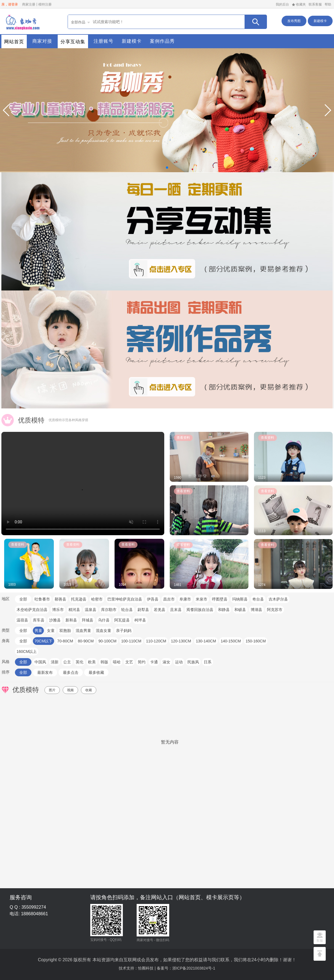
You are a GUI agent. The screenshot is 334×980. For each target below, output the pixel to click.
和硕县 (240, 610)
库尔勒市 (109, 610)
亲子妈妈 (124, 631)
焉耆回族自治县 (200, 610)
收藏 (89, 690)
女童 (51, 631)
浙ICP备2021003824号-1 (194, 968)
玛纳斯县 (240, 599)
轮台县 (127, 610)
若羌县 (160, 610)
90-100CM (108, 641)
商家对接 (42, 41)
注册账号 (104, 41)
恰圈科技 (146, 968)
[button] (6, 110)
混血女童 (104, 631)
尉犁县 (143, 610)
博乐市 (58, 610)
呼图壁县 (220, 599)
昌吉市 (169, 599)
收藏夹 (299, 4)
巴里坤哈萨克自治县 (125, 599)
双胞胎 (65, 631)
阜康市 (185, 599)
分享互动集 (73, 42)
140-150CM (231, 641)
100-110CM (131, 641)
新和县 (71, 620)
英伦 (79, 662)
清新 (55, 662)
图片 (52, 690)
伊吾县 (153, 599)
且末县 (176, 610)
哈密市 (97, 599)
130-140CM (206, 641)
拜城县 (88, 620)
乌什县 (104, 620)
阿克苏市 (275, 610)
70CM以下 (43, 641)
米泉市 (202, 599)
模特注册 (45, 4)
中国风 (40, 662)
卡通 (154, 662)
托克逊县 (79, 599)
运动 (179, 662)
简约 (142, 662)
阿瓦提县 (122, 620)
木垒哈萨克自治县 (32, 610)
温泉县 (91, 610)
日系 (208, 662)
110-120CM (156, 641)
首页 (22, 21)
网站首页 (14, 42)
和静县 (224, 610)
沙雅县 (55, 620)
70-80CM (65, 641)
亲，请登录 (10, 4)
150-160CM (256, 641)
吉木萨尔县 (278, 599)
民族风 (193, 662)
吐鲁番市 (42, 599)
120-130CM (181, 641)
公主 (67, 662)
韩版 (104, 662)
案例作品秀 (162, 41)
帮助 (328, 4)
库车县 (39, 620)
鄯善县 (60, 599)
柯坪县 (140, 620)
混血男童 (83, 631)
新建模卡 (320, 21)
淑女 (166, 662)
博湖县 (256, 610)
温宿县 (22, 620)
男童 (38, 631)
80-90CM (86, 641)
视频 (70, 690)
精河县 (74, 610)
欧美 (92, 662)
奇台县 (258, 599)
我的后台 (282, 4)
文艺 (129, 662)
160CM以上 (27, 651)
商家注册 (29, 4)
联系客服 (315, 4)
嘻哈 (117, 662)
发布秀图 (294, 21)
